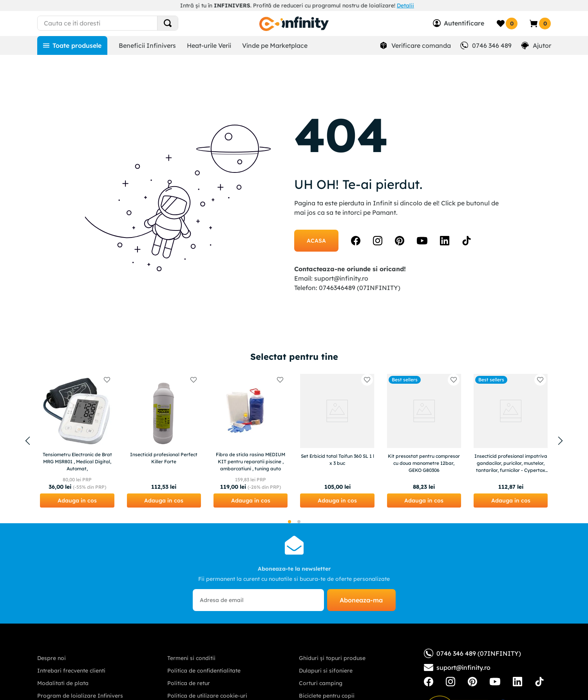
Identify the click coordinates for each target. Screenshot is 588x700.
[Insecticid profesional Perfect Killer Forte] (164, 441)
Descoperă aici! (383, 5)
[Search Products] (168, 23)
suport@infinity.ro (341, 278)
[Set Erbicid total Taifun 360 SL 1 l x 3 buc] (337, 441)
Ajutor (542, 45)
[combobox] (122, 23)
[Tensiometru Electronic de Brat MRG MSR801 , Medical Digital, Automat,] (77, 441)
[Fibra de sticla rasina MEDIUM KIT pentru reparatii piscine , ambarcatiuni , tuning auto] (251, 441)
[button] (77, 501)
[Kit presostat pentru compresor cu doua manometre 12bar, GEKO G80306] (424, 441)
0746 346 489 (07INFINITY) (472, 653)
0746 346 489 (492, 45)
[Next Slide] (561, 441)
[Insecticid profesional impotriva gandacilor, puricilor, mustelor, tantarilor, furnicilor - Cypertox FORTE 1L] (511, 441)
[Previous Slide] (28, 441)
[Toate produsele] (72, 45)
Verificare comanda (421, 45)
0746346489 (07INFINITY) (360, 288)
